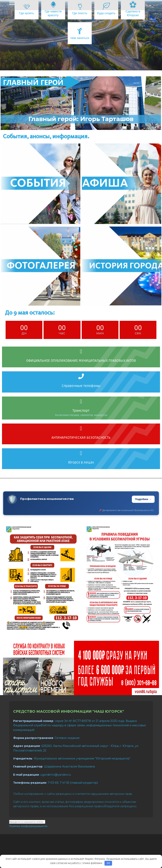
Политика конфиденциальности (28, 826)
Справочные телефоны (81, 386)
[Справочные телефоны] (81, 376)
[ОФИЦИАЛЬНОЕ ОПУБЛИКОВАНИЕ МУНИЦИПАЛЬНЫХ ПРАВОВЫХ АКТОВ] (81, 352)
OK (108, 863)
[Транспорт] (81, 402)
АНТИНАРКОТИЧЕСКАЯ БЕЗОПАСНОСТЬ (81, 438)
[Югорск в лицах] (81, 453)
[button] (74, 127)
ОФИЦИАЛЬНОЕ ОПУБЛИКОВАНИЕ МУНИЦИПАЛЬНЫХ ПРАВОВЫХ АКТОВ (81, 361)
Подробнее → (143, 499)
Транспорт (81, 411)
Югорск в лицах (81, 462)
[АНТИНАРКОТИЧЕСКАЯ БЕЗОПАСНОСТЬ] (81, 429)
